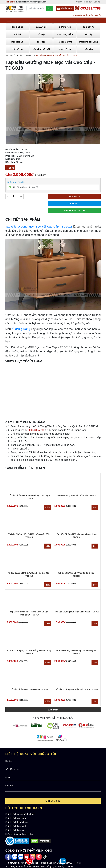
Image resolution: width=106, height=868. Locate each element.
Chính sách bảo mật (15, 830)
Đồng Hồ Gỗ (17, 42)
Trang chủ (10, 2)
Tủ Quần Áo (89, 27)
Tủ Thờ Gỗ (17, 49)
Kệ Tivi (17, 34)
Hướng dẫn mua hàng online (19, 834)
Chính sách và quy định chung (20, 814)
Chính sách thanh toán (16, 822)
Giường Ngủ (65, 27)
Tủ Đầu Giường (65, 42)
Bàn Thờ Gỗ (65, 49)
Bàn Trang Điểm (65, 34)
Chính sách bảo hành (16, 826)
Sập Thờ (89, 49)
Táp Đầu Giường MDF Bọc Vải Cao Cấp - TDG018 (39, 227)
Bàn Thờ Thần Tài (41, 49)
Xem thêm (53, 710)
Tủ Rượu (41, 42)
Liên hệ (97, 2)
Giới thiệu (80, 2)
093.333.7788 (90, 8)
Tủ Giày (89, 34)
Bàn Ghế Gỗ (17, 27)
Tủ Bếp (41, 34)
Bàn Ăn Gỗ (41, 27)
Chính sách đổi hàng (16, 818)
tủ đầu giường (21, 329)
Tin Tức (89, 2)
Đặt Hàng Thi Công (89, 42)
